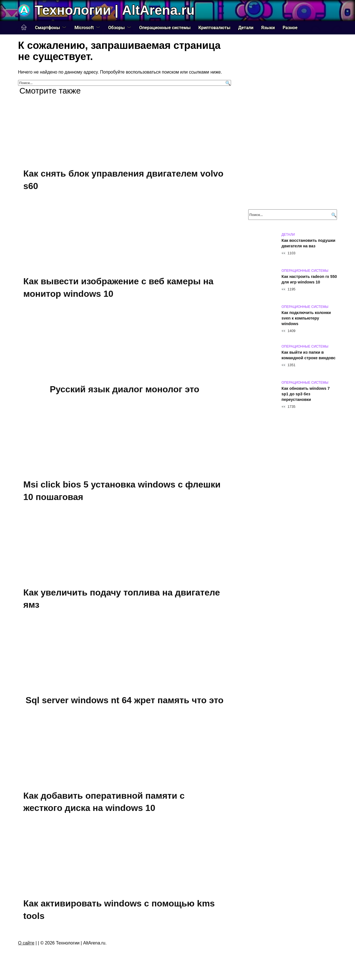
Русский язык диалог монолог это (124, 389)
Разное (290, 28)
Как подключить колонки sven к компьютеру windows (306, 318)
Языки (268, 28)
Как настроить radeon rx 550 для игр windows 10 (309, 279)
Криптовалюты (214, 28)
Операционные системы (165, 28)
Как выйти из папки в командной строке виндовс (309, 355)
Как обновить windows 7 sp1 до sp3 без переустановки (306, 394)
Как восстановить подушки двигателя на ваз (308, 243)
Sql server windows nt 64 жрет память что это (124, 700)
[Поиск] (227, 83)
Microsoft (84, 28)
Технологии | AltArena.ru (115, 10)
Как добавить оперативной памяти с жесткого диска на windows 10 (104, 802)
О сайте (26, 943)
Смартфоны (47, 28)
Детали (246, 28)
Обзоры (116, 28)
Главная (24, 27)
